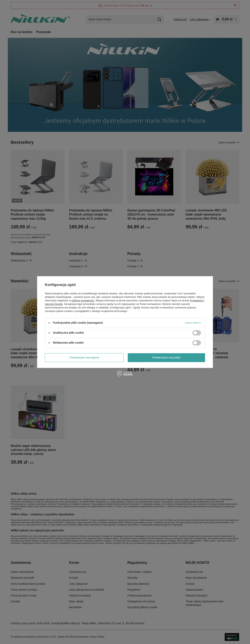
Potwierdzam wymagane (84, 357)
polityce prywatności (83, 300)
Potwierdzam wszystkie (167, 357)
